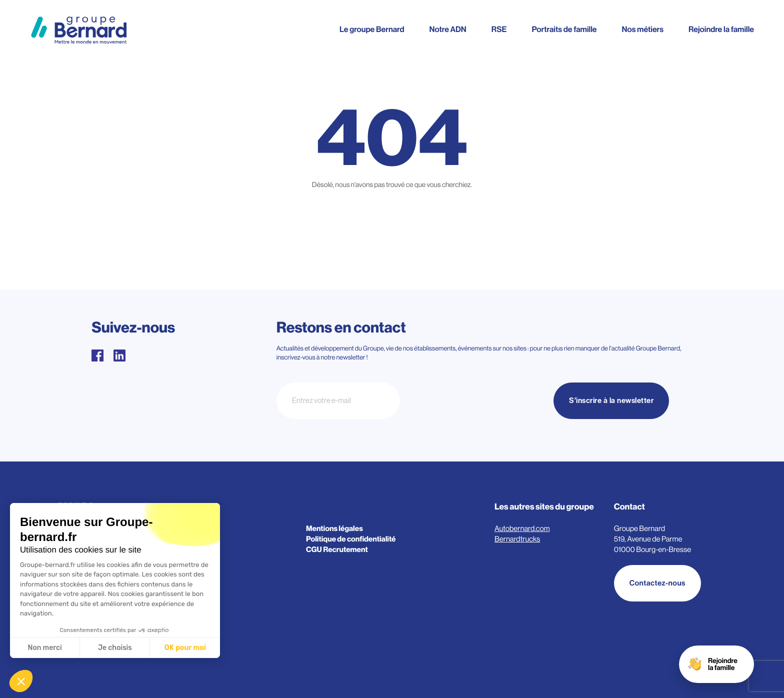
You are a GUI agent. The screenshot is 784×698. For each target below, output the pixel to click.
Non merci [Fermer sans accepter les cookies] (44, 648)
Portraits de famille (564, 29)
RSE (499, 29)
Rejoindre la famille (721, 29)
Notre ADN (447, 29)
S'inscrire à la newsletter (611, 401)
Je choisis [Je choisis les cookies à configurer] (115, 648)
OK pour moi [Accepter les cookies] (185, 648)
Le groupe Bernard (372, 29)
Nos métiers (643, 29)
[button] (21, 681)
